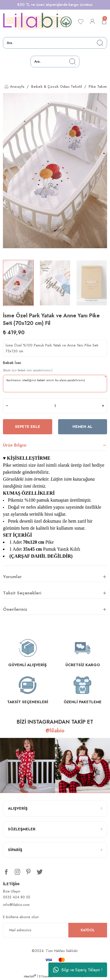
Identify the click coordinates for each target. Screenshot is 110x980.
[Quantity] (55, 406)
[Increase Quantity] (103, 406)
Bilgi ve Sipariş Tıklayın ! (78, 970)
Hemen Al (82, 427)
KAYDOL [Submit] (88, 930)
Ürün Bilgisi (15, 445)
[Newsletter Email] (55, 930)
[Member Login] (92, 22)
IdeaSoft (30, 976)
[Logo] (37, 22)
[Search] (55, 43)
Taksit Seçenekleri (22, 593)
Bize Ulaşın (12, 891)
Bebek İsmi (12, 363)
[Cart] (104, 22)
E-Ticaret (45, 976)
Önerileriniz (15, 609)
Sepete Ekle (28, 427)
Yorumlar (12, 577)
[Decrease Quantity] (7, 406)
